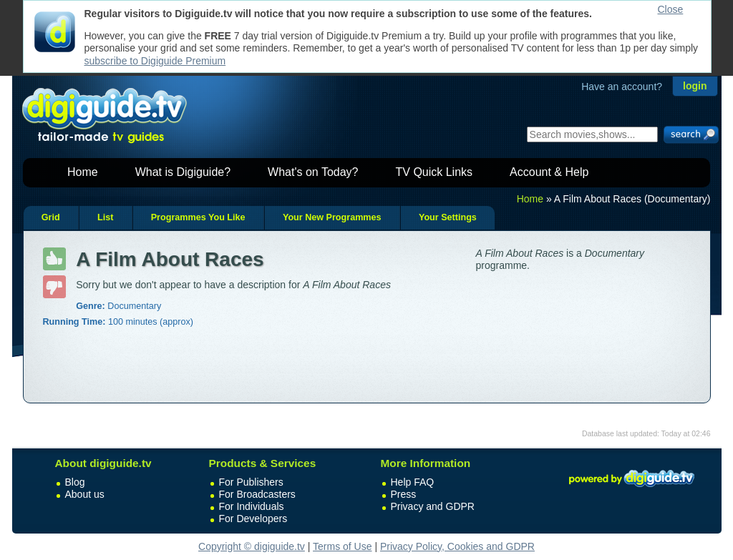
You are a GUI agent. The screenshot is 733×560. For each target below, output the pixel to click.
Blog (75, 482)
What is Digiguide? (183, 172)
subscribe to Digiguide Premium (155, 61)
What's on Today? (313, 172)
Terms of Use (342, 546)
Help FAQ (413, 482)
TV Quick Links (434, 172)
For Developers (253, 519)
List (105, 217)
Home (83, 172)
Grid (51, 217)
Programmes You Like (198, 217)
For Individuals (252, 506)
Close (671, 9)
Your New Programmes (332, 217)
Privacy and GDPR (433, 506)
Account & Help (549, 172)
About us (85, 494)
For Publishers (251, 482)
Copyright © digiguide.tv (252, 546)
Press (404, 494)
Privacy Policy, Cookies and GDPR (457, 546)
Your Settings (448, 217)
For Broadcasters (257, 494)
